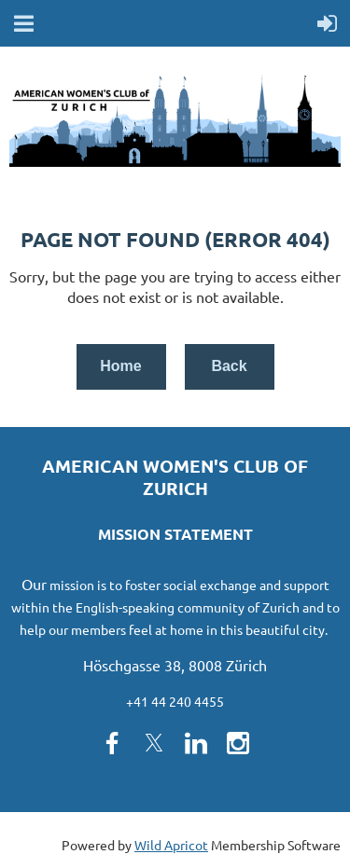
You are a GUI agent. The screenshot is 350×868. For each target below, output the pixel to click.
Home (120, 366)
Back (229, 366)
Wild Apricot (171, 845)
